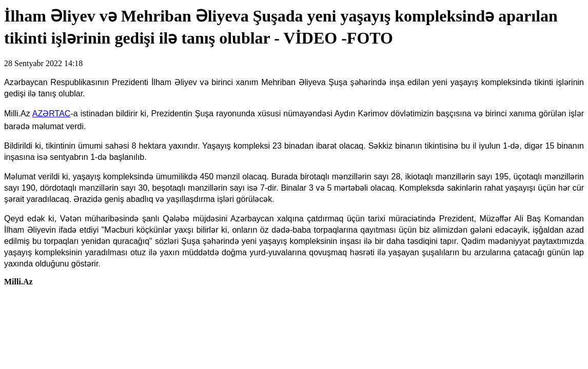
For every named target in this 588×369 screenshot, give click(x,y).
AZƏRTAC (52, 114)
